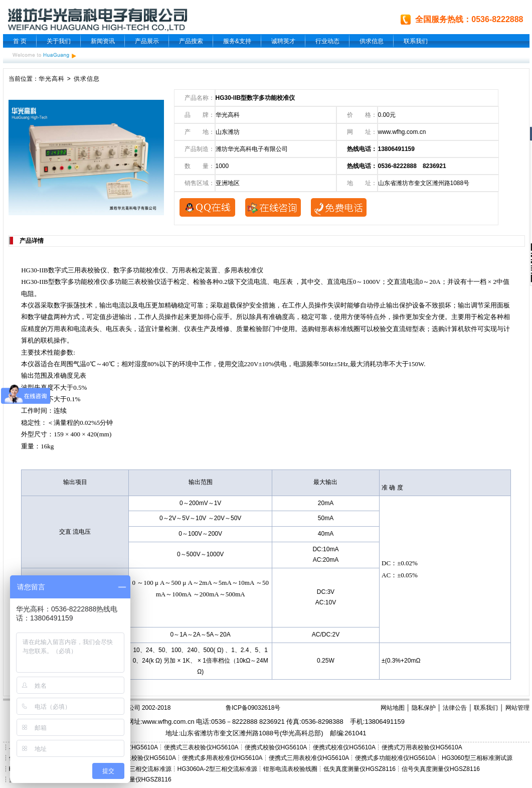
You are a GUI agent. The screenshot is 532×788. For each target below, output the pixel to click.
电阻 (28, 294)
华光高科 (52, 79)
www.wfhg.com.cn (402, 132)
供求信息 (372, 41)
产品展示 (147, 41)
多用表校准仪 (244, 270)
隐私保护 (424, 708)
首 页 (20, 41)
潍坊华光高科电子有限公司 (252, 149)
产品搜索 (191, 41)
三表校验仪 (144, 282)
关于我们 (59, 41)
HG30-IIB (34, 270)
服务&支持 (237, 41)
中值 (503, 282)
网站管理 (517, 708)
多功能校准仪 (146, 270)
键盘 (47, 317)
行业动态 (327, 41)
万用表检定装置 (195, 270)
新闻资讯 (103, 41)
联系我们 (416, 41)
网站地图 (393, 708)
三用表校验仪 (87, 270)
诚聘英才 (283, 41)
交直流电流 (403, 282)
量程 (67, 423)
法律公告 (455, 708)
